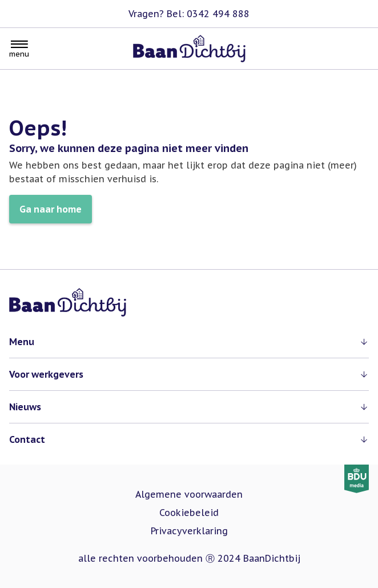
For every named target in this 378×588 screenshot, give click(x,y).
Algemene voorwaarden (189, 494)
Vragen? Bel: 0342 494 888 (189, 14)
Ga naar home (51, 209)
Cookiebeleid (189, 513)
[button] (189, 342)
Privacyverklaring (189, 531)
